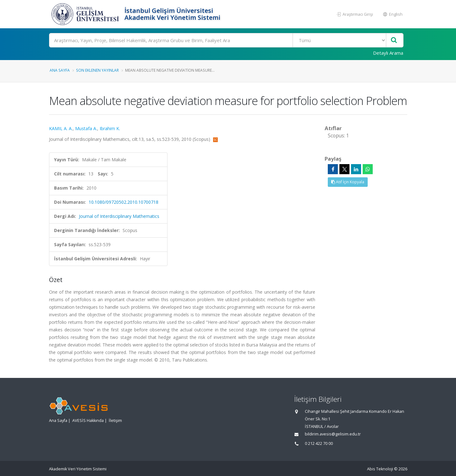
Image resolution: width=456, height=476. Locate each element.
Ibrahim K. (110, 128)
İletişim (115, 421)
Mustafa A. (86, 128)
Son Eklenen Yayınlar (97, 70)
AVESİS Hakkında (88, 421)
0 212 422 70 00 (319, 443)
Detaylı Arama (388, 53)
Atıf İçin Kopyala (348, 182)
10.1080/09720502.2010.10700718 (124, 202)
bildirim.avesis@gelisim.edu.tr (333, 434)
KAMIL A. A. (61, 128)
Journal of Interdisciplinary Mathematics (119, 216)
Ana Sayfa (60, 70)
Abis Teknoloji (380, 469)
